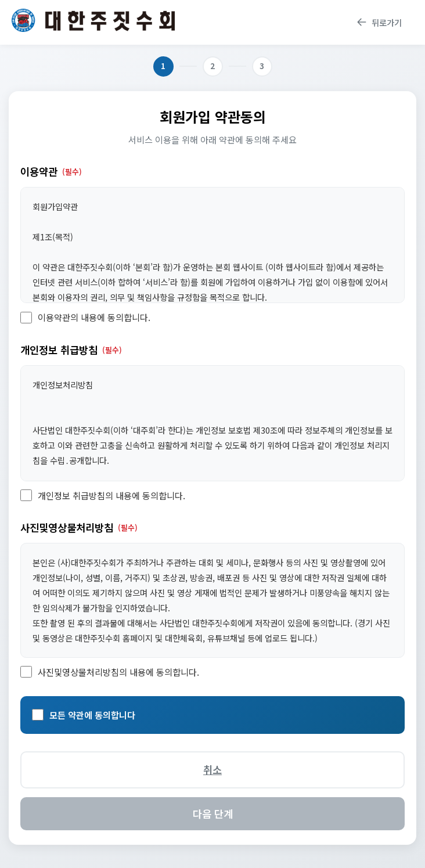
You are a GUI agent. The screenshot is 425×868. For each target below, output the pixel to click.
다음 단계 (213, 814)
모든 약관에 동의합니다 (92, 715)
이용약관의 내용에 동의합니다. (94, 317)
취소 (212, 770)
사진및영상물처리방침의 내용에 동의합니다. (118, 672)
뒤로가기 (379, 22)
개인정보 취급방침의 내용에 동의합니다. (111, 495)
